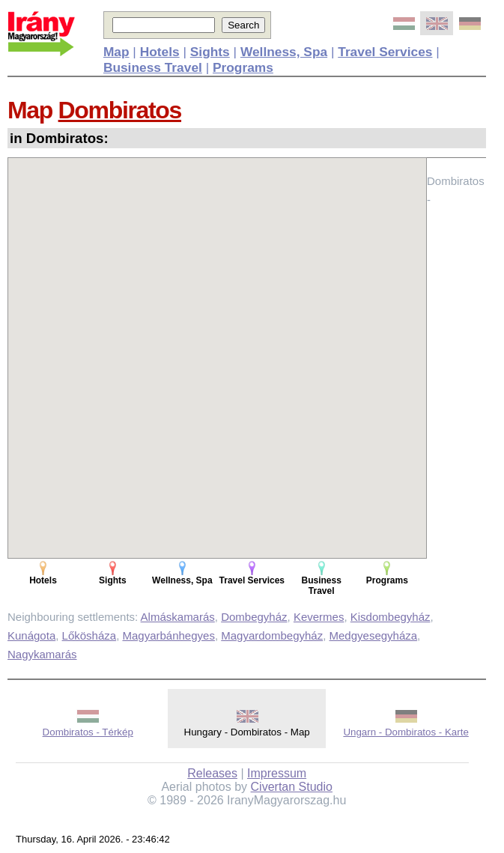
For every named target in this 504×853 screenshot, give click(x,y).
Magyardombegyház (272, 635)
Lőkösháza (89, 635)
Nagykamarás (42, 654)
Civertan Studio (292, 787)
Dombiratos (120, 110)
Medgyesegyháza (374, 635)
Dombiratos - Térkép (88, 732)
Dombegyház (254, 617)
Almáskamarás (178, 617)
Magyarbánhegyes (168, 635)
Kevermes (319, 617)
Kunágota (31, 635)
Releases (212, 773)
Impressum (277, 773)
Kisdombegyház (391, 617)
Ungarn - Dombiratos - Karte (406, 732)
